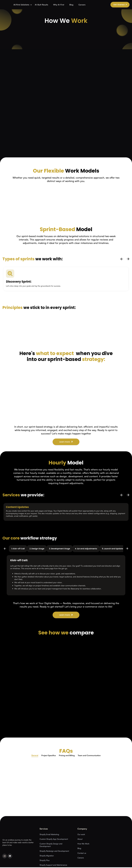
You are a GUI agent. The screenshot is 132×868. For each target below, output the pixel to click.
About (80, 840)
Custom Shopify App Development (54, 840)
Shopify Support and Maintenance (53, 866)
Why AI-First (54, 5)
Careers (77, 5)
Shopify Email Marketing (49, 835)
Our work (81, 835)
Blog (66, 5)
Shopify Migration (47, 856)
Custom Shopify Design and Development (51, 846)
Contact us (82, 854)
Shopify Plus (45, 861)
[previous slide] (122, 259)
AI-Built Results (36, 5)
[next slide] (128, 259)
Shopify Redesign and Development (54, 852)
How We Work (83, 844)
